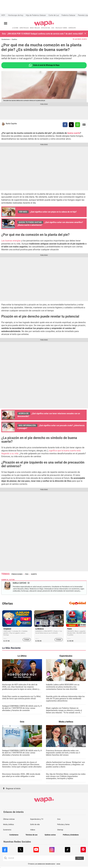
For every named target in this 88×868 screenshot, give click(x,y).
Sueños (14, 39)
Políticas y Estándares (71, 835)
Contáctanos (14, 835)
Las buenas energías (11, 241)
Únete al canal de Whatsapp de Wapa (44, 65)
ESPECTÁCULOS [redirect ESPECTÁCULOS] (24, 28)
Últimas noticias (9, 819)
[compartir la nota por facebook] (65, 125)
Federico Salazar (68, 15)
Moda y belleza (9, 824)
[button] (85, 34)
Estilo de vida (35, 824)
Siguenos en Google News (84, 125)
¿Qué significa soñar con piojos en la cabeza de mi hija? (53, 212)
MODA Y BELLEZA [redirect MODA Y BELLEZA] (35, 28)
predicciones (17, 574)
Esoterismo (6, 39)
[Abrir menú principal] (6, 23)
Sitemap (60, 830)
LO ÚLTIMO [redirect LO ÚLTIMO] (15, 28)
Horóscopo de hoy (16, 15)
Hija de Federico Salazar (36, 15)
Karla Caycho (11, 124)
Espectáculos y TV (37, 819)
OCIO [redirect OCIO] (53, 28)
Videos (33, 830)
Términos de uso (32, 835)
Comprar (27, 640)
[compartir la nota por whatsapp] (78, 125)
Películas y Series (63, 824)
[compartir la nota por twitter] (71, 125)
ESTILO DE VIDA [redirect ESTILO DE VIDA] (46, 28)
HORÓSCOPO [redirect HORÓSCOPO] (72, 28)
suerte (34, 574)
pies (27, 574)
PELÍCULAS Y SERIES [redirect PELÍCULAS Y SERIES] (61, 28)
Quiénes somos (50, 835)
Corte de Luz (54, 15)
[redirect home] (44, 26)
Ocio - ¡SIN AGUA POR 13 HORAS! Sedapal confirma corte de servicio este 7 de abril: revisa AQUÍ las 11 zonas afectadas (43, 34)
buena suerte (73, 133)
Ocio (59, 819)
